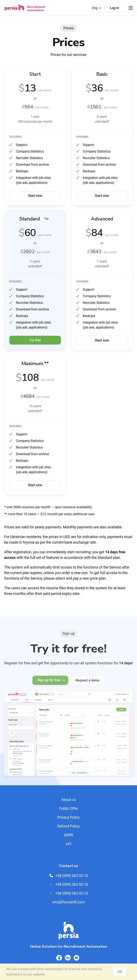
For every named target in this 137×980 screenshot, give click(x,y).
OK (120, 972)
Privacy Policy (68, 817)
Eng (97, 8)
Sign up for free (50, 685)
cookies (23, 969)
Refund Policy (68, 826)
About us (68, 800)
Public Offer (69, 808)
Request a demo (87, 685)
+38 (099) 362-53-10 (69, 876)
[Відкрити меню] (131, 8)
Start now (35, 196)
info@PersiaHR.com (68, 902)
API (68, 844)
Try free (35, 340)
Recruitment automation (36, 8)
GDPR (69, 835)
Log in (114, 8)
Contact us (68, 866)
